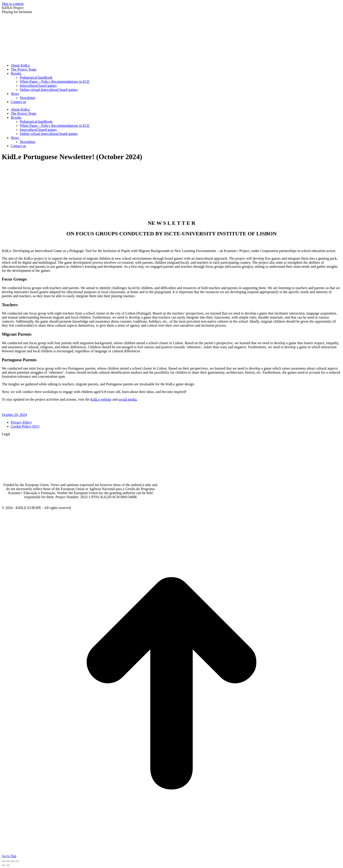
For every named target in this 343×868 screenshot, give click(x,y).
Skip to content (13, 4)
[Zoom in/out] (17, 861)
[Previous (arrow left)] (4, 865)
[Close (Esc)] (4, 861)
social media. (128, 399)
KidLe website (101, 399)
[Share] (8, 861)
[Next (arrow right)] (8, 865)
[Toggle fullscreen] (13, 861)
